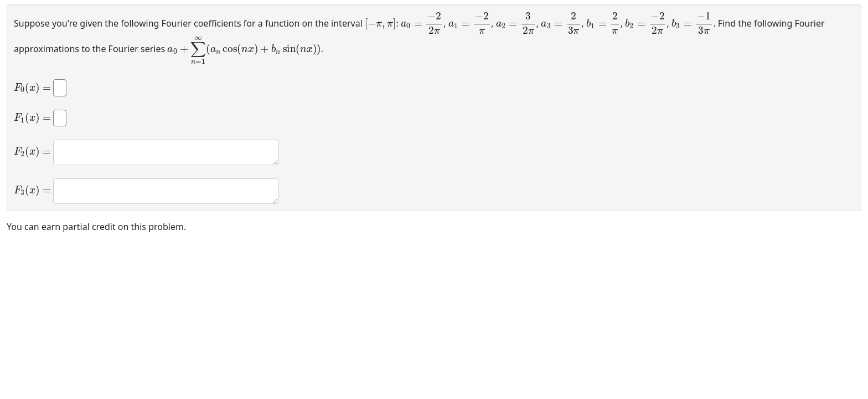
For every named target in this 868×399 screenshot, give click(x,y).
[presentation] (381, 22)
